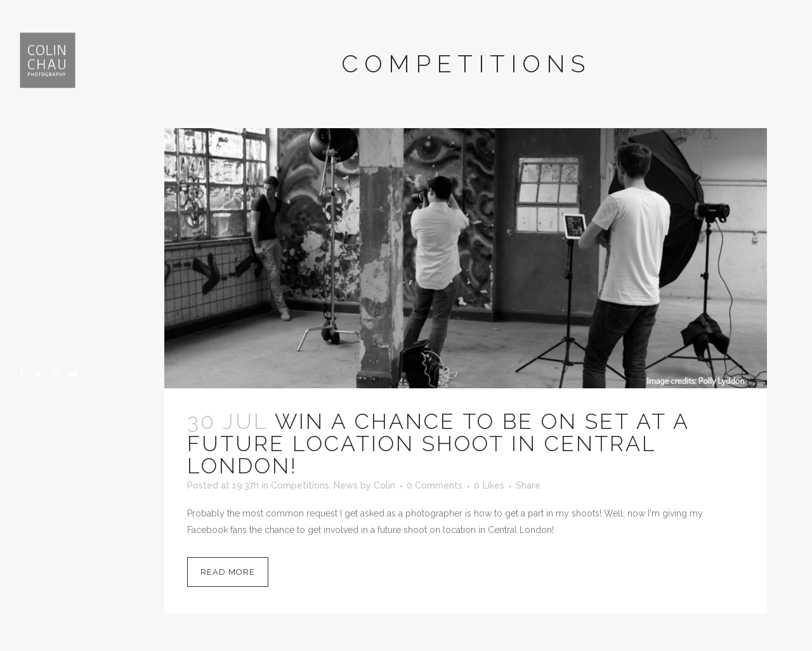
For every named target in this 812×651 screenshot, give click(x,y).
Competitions (300, 485)
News (346, 485)
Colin (384, 485)
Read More (228, 572)
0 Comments (435, 485)
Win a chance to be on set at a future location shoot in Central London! (438, 444)
